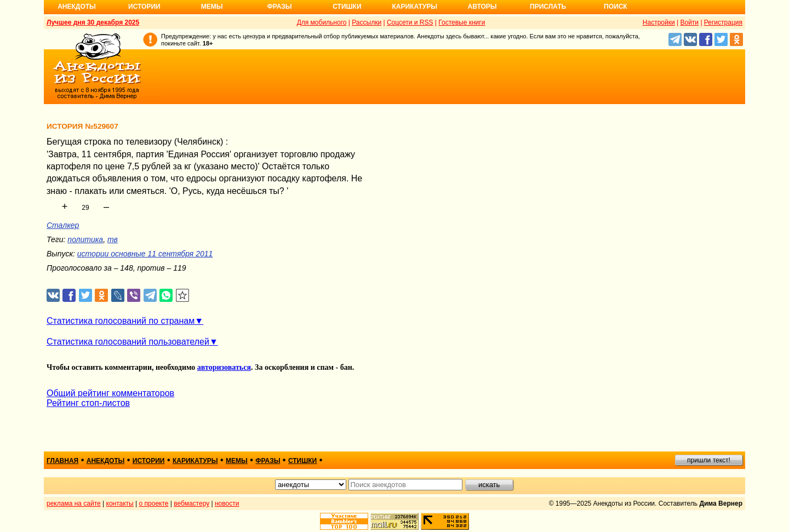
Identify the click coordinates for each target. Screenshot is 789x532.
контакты (120, 504)
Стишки (347, 7)
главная (62, 461)
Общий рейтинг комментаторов (110, 393)
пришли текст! (709, 460)
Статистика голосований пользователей (128, 342)
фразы (268, 461)
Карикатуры (414, 7)
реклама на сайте (74, 504)
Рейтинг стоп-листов (88, 403)
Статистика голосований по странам (121, 321)
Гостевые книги (462, 22)
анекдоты (106, 461)
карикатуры (195, 461)
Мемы (212, 7)
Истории (144, 7)
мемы (237, 461)
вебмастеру (191, 504)
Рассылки (367, 22)
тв (113, 239)
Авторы (482, 7)
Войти (689, 22)
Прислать (548, 7)
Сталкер (63, 225)
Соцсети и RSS (410, 22)
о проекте (154, 504)
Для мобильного (322, 22)
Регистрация (723, 22)
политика (85, 239)
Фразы (279, 7)
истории (149, 461)
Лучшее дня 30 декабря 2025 (93, 22)
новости (227, 504)
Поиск (616, 7)
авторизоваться (224, 367)
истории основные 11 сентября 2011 (145, 254)
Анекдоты (77, 7)
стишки (302, 461)
